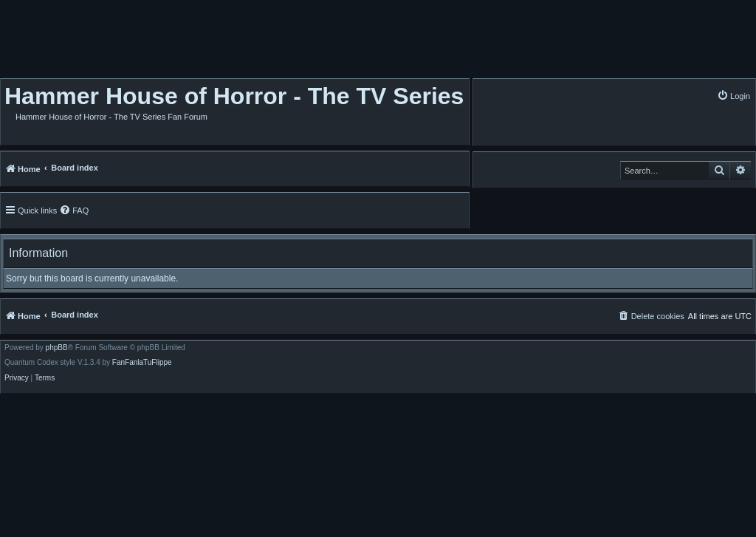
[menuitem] (733, 96)
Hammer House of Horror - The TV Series (234, 96)
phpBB (57, 348)
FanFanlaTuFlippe (142, 363)
